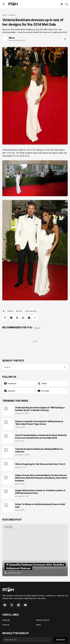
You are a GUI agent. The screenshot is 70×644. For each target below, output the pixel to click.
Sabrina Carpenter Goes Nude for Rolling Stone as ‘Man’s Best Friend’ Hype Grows (39, 423)
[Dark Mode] (62, 4)
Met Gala (19, 311)
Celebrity (12, 15)
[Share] (65, 39)
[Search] (66, 4)
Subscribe (61, 640)
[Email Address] (27, 640)
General (6, 625)
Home (5, 15)
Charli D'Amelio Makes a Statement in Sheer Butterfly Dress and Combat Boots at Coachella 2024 (41, 437)
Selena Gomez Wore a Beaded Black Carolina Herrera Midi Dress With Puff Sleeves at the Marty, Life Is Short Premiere (41, 478)
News (38, 625)
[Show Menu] (4, 4)
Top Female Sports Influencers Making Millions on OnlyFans (39, 450)
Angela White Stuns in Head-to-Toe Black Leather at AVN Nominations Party (40, 492)
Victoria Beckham (31, 311)
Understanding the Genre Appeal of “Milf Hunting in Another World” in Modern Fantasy (40, 409)
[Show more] (35, 318)
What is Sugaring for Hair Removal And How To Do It (40, 464)
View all (37, 328)
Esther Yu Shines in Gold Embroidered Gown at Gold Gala (40, 506)
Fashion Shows (43, 620)
